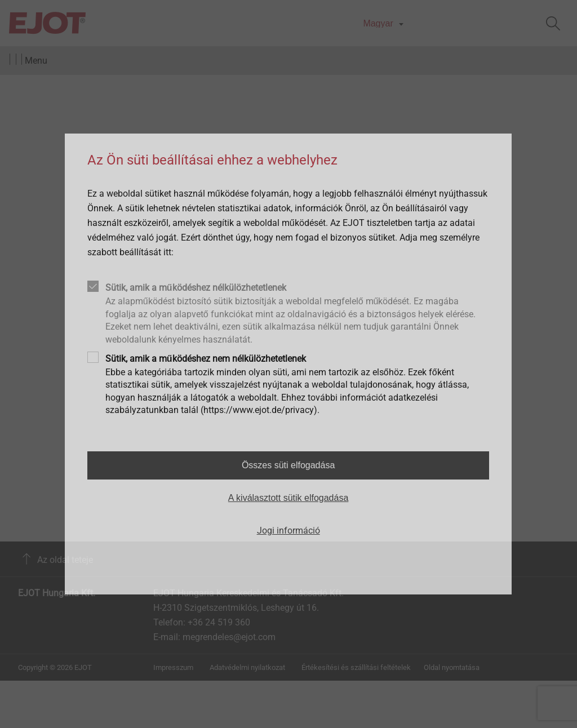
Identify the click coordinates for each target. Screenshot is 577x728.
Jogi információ (288, 531)
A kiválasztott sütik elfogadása (288, 498)
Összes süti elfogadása (288, 465)
